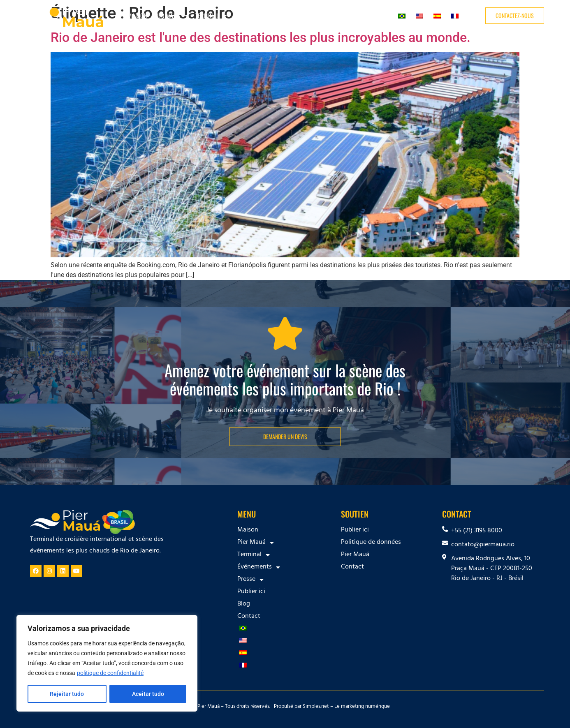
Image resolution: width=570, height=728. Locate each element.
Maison (138, 15)
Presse (293, 16)
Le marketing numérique (362, 707)
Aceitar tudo (148, 694)
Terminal (211, 16)
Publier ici (328, 15)
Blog (355, 15)
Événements (254, 16)
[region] (107, 663)
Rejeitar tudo (67, 694)
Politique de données (371, 543)
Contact (379, 15)
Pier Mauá (171, 16)
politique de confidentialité (110, 673)
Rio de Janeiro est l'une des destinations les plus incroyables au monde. (261, 37)
